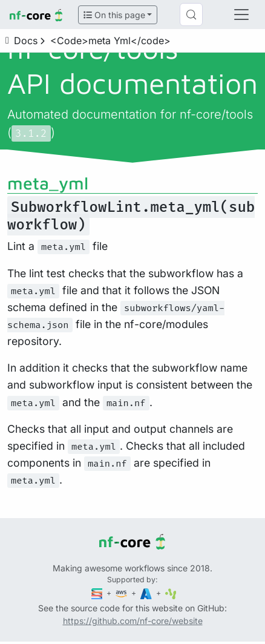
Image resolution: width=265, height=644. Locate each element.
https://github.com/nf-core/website (133, 621)
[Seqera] (98, 593)
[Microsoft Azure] (147, 593)
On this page (114, 15)
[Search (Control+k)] (191, 15)
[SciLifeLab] (171, 593)
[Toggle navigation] (241, 15)
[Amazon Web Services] (122, 593)
